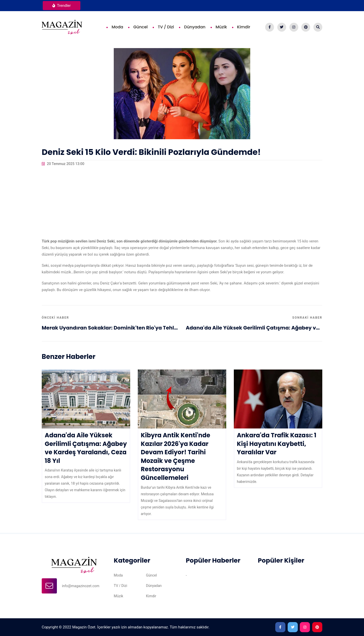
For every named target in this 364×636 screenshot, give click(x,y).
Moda (117, 27)
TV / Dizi (166, 27)
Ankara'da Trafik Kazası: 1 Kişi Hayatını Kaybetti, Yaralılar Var (277, 444)
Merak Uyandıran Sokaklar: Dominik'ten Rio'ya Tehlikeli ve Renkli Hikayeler (110, 328)
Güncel (140, 27)
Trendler (62, 6)
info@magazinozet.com (81, 586)
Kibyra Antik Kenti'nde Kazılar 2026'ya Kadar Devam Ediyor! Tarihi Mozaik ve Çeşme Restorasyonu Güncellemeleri (176, 456)
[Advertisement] (182, 202)
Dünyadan (195, 27)
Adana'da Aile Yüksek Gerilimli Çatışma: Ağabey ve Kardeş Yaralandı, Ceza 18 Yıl (254, 328)
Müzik (221, 27)
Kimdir (244, 27)
